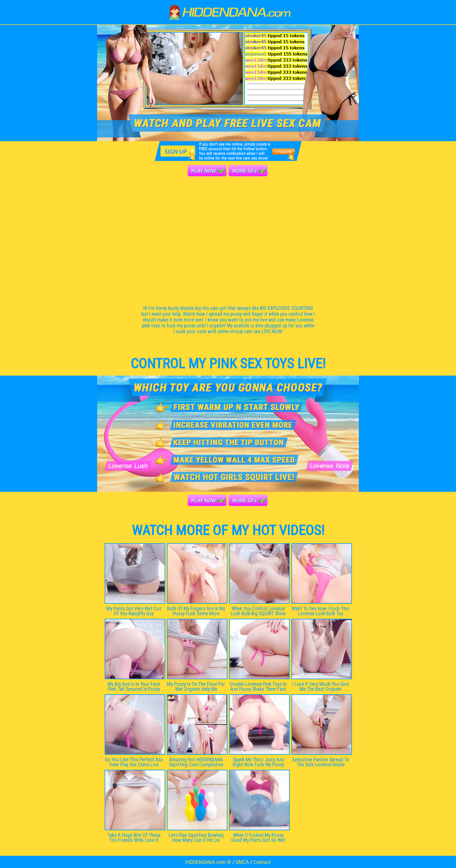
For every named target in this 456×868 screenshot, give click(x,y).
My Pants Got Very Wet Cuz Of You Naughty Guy (134, 611)
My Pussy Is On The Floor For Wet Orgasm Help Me (196, 687)
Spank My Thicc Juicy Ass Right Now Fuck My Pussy (258, 762)
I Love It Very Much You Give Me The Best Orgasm (320, 687)
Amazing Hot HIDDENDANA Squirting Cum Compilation (196, 762)
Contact (262, 862)
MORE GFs (245, 171)
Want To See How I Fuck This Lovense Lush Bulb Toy (320, 611)
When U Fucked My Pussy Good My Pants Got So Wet (258, 838)
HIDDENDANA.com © (208, 862)
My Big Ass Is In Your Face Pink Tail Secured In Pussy (134, 687)
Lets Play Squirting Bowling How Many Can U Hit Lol (196, 838)
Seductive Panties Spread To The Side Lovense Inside (321, 762)
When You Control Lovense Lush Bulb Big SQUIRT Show (258, 611)
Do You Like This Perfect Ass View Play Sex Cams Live (134, 762)
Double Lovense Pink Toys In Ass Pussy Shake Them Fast (258, 687)
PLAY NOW (204, 171)
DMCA (242, 862)
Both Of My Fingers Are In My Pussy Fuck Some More (196, 611)
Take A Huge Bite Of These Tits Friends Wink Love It (134, 838)
